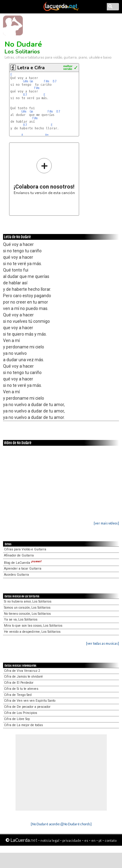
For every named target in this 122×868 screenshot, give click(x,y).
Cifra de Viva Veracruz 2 (22, 671)
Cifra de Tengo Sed (18, 695)
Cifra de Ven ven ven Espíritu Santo (30, 701)
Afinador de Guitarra (19, 555)
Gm (31, 81)
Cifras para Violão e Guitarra (25, 549)
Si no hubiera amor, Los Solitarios (28, 601)
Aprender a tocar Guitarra (23, 569)
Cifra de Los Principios (21, 713)
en (93, 840)
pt (100, 840)
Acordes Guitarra (16, 575)
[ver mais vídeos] (106, 523)
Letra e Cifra (31, 68)
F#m (46, 81)
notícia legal (50, 840)
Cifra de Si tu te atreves (21, 689)
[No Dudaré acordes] (46, 824)
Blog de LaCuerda (23, 563)
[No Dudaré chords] (77, 824)
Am (47, 135)
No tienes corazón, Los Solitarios (27, 614)
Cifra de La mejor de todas (23, 725)
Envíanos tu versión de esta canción (44, 176)
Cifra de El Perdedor (19, 683)
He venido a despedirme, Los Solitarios (32, 632)
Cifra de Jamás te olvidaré (23, 677)
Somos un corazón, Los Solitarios (27, 608)
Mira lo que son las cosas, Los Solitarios (33, 626)
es (86, 840)
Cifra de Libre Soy (17, 719)
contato (111, 840)
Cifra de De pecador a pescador (27, 707)
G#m (26, 81)
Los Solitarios (22, 52)
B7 (55, 81)
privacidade (72, 840)
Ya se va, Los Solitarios (21, 619)
